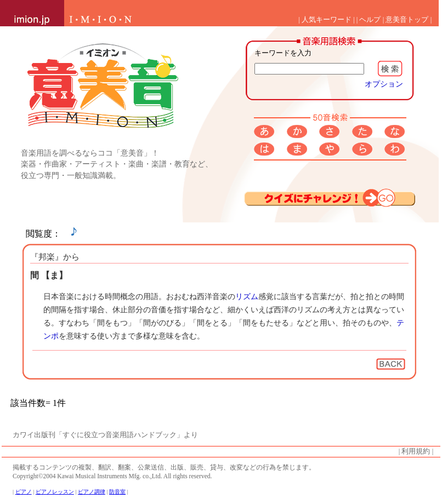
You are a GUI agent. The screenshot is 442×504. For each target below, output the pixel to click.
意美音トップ (407, 20)
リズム (247, 296)
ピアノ (24, 492)
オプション (384, 84)
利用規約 (416, 451)
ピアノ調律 (92, 492)
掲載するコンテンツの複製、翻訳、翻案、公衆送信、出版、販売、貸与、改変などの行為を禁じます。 (164, 467)
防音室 (117, 492)
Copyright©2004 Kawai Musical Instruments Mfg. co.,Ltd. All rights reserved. (112, 476)
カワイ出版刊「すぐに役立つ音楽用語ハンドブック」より (105, 435)
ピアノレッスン (55, 492)
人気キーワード (327, 20)
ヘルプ (370, 20)
